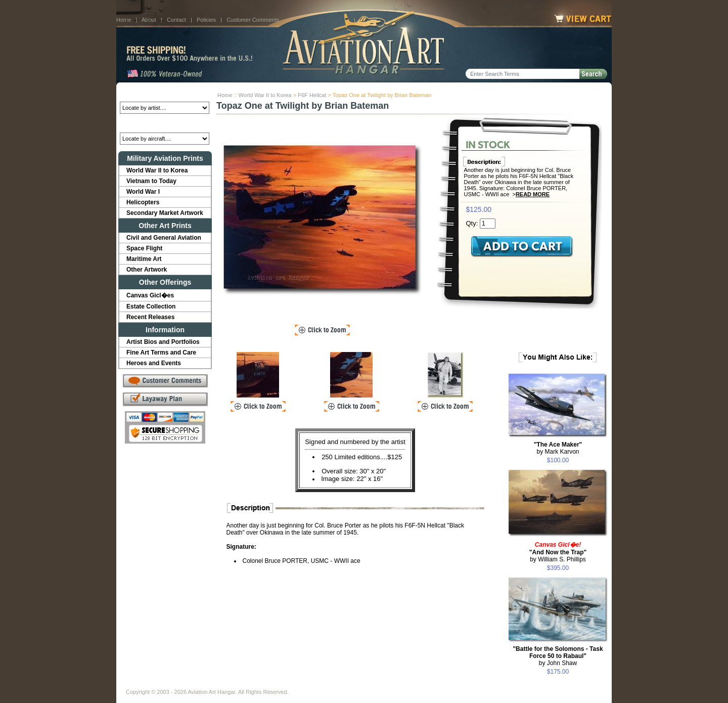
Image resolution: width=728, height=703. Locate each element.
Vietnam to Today (151, 181)
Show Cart (443, 684)
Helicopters (143, 202)
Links (302, 684)
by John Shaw (558, 656)
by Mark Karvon (558, 448)
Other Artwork (147, 270)
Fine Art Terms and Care (161, 353)
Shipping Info (338, 684)
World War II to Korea (265, 95)
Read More (533, 194)
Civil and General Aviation (164, 238)
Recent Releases (150, 317)
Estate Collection (151, 306)
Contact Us (202, 684)
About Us (165, 684)
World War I (143, 192)
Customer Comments (253, 20)
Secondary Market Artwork (165, 213)
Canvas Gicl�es (150, 295)
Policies (206, 20)
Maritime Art (144, 259)
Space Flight (144, 248)
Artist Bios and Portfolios (163, 342)
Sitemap (408, 684)
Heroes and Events (154, 363)
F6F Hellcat (312, 95)
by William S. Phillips (558, 552)
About (149, 20)
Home (124, 20)
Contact (176, 20)
